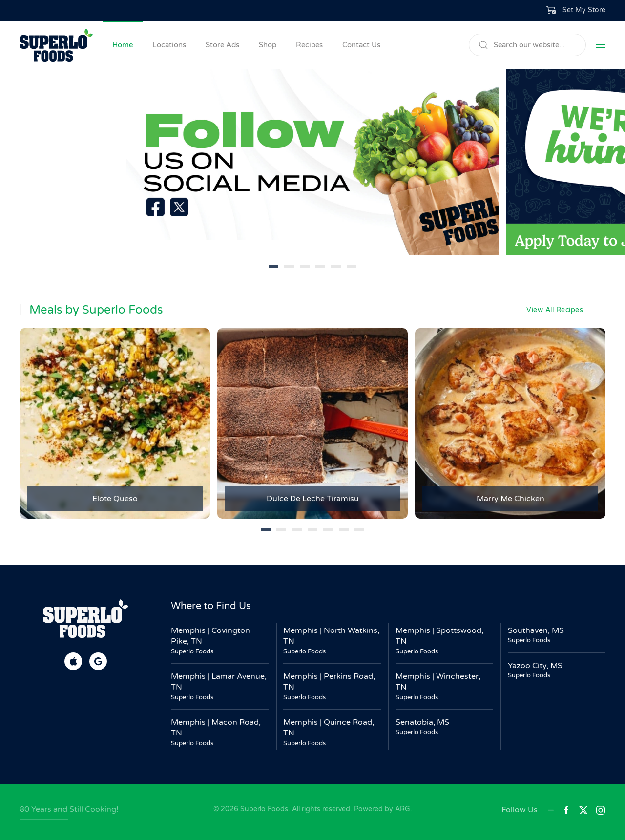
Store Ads (222, 45)
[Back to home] (56, 45)
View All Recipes (555, 310)
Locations (169, 45)
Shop (268, 45)
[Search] (527, 45)
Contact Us (361, 45)
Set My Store (584, 10)
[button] (576, 10)
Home (123, 45)
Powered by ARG (381, 809)
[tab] (273, 266)
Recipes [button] (309, 45)
